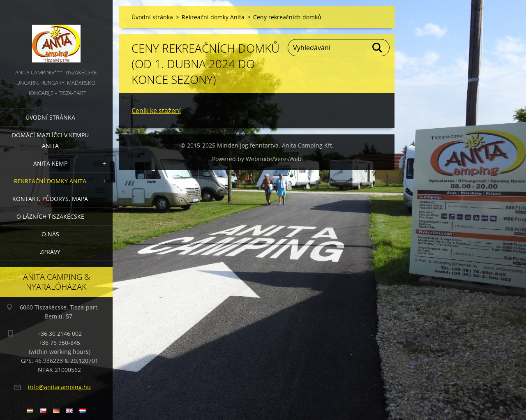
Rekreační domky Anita (50, 181)
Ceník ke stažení (156, 111)
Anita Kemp (50, 163)
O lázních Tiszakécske (50, 216)
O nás (50, 234)
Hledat (378, 48)
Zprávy (50, 252)
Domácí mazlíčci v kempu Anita (50, 140)
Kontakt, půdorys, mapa (50, 199)
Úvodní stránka (50, 117)
